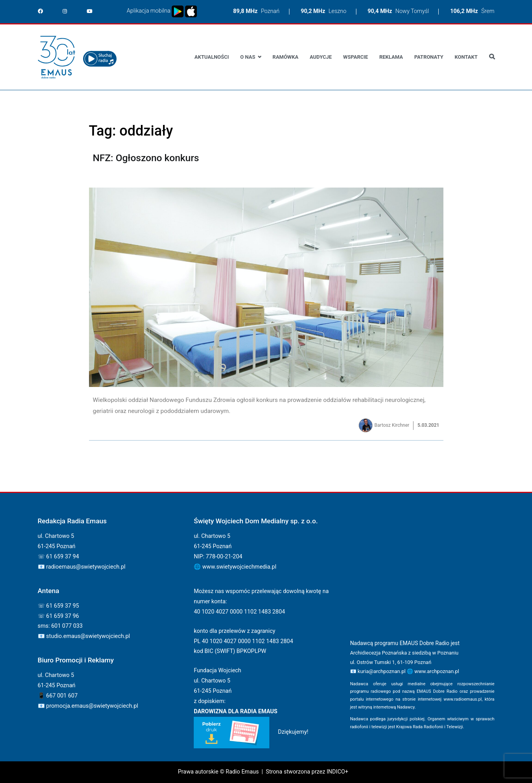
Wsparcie (355, 57)
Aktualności (212, 57)
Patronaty (429, 57)
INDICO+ (337, 772)
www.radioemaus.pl (463, 699)
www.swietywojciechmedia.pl (239, 567)
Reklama (391, 57)
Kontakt (466, 57)
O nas (248, 57)
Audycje (321, 57)
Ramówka (285, 57)
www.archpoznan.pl (437, 671)
